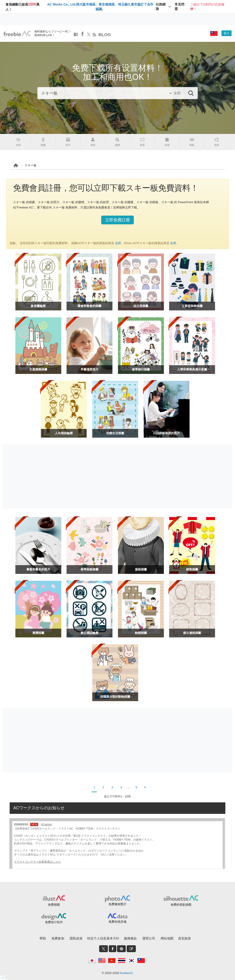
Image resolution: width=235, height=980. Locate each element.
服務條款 (130, 938)
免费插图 (54, 905)
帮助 (43, 938)
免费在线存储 (117, 922)
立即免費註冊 (117, 220)
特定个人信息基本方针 (103, 938)
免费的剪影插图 (181, 905)
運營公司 (149, 938)
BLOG (105, 35)
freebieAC (127, 973)
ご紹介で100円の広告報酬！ (207, 7)
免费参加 (58, 938)
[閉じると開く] (3, 978)
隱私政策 (76, 938)
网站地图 (167, 938)
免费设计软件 (54, 922)
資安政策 (185, 938)
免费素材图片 (117, 904)
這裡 (117, 243)
